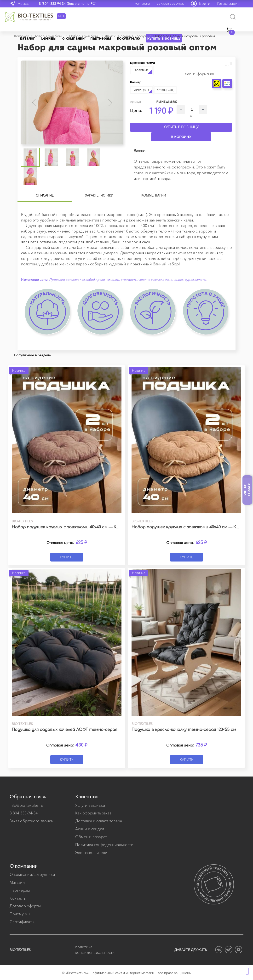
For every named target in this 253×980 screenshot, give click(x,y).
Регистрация (228, 3)
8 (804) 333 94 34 (52, 4)
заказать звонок (170, 3)
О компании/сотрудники (32, 874)
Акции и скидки (90, 829)
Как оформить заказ (93, 813)
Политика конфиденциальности (104, 845)
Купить (67, 557)
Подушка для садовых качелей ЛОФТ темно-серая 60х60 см (74, 730)
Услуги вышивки (90, 805)
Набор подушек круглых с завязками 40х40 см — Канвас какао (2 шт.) (84, 527)
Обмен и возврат (91, 837)
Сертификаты (22, 922)
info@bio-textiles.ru (26, 805)
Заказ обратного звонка (31, 821)
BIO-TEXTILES (20, 950)
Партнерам (20, 890)
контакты (142, 3)
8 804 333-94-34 (24, 813)
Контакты (18, 898)
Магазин (17, 882)
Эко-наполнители (91, 853)
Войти (205, 3)
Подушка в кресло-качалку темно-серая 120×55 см (184, 730)
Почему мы (20, 914)
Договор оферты (25, 906)
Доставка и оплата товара (99, 821)
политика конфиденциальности (95, 950)
